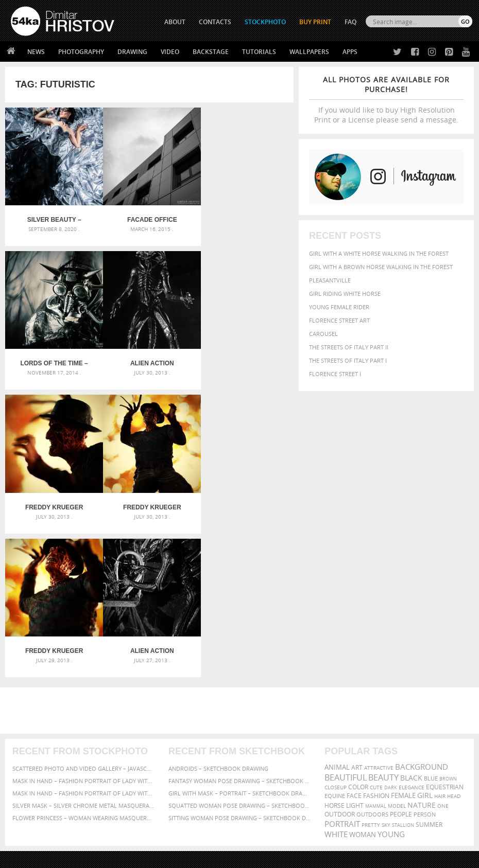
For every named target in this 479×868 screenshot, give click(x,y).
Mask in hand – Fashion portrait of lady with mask (83, 644)
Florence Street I (335, 374)
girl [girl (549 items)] (425, 646)
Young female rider (339, 307)
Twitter (263, 745)
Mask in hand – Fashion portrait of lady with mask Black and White (83, 632)
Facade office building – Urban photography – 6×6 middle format (149, 218)
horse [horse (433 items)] (335, 656)
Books (135, 770)
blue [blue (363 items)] (431, 629)
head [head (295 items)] (454, 647)
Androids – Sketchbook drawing (218, 619)
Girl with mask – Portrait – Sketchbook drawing (239, 644)
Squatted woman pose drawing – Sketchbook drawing (239, 656)
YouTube (263, 799)
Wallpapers (309, 52)
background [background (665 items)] (422, 618)
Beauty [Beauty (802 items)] (383, 628)
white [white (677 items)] (336, 685)
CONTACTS (215, 22)
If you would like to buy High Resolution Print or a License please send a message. (386, 100)
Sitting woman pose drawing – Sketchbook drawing (239, 669)
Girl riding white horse (345, 294)
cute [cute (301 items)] (376, 638)
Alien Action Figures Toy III (53, 360)
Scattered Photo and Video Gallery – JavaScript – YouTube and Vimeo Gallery (83, 619)
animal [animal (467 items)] (337, 618)
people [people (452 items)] (401, 665)
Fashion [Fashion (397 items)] (376, 646)
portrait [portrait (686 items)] (342, 675)
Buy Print (315, 22)
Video (170, 52)
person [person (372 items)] (425, 665)
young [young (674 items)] (391, 685)
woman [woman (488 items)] (363, 686)
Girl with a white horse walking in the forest (379, 253)
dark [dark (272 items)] (391, 638)
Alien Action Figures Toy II (150, 502)
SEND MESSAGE (417, 773)
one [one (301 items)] (443, 657)
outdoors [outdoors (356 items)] (372, 665)
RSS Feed (225, 833)
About (135, 745)
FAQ (350, 22)
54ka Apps (25, 796)
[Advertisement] (242, 561)
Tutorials (259, 52)
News (36, 52)
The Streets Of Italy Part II (349, 347)
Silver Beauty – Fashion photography (53, 218)
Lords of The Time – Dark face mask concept (245, 218)
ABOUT (175, 22)
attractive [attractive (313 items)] (379, 618)
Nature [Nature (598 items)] (422, 656)
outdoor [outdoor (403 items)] (340, 665)
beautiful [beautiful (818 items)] (346, 628)
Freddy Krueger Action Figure (53, 502)
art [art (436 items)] (357, 618)
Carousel (323, 334)
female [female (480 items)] (403, 646)
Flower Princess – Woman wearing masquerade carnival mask (83, 669)
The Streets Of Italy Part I (348, 360)
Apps (350, 52)
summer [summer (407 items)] (429, 675)
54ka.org (96, 856)
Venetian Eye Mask (179, 833)
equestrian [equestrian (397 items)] (445, 638)
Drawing (132, 52)
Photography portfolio (48, 770)
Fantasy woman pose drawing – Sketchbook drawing (239, 632)
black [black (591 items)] (411, 628)
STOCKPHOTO (265, 22)
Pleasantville (330, 280)
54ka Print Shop (34, 745)
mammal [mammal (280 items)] (376, 657)
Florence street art (339, 320)
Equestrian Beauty (118, 833)
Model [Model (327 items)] (397, 657)
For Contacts (146, 796)
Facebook (266, 759)
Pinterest (265, 785)
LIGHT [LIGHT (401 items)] (355, 656)
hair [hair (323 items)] (440, 647)
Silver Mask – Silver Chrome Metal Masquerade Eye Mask (83, 656)
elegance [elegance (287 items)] (412, 638)
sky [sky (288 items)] (386, 676)
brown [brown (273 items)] (448, 630)
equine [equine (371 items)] (335, 646)
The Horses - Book (38, 783)
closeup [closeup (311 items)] (336, 638)
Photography (81, 52)
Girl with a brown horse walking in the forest (381, 267)
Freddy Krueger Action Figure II (245, 360)
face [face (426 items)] (354, 646)
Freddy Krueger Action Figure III (149, 360)
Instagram (267, 772)
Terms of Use (153, 856)
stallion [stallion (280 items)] (403, 676)
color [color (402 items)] (358, 638)
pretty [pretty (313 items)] (371, 676)
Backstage (211, 52)
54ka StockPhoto (37, 758)
